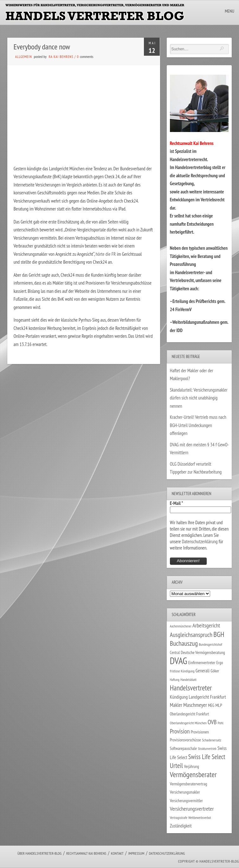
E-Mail (177, 503)
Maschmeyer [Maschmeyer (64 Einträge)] (195, 705)
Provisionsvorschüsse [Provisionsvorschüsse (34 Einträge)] (185, 740)
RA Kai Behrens (61, 57)
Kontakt (117, 853)
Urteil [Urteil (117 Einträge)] (176, 765)
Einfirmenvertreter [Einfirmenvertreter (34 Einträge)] (202, 663)
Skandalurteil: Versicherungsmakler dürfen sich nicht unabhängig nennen (199, 398)
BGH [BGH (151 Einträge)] (219, 634)
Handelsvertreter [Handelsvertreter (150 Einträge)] (191, 688)
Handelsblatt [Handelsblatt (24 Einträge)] (188, 679)
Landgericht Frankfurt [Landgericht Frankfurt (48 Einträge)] (207, 697)
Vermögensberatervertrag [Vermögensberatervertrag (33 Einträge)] (188, 784)
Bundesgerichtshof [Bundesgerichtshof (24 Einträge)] (210, 644)
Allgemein (24, 57)
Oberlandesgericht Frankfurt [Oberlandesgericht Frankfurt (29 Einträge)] (189, 714)
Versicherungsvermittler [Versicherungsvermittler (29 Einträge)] (186, 801)
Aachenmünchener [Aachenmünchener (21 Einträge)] (181, 626)
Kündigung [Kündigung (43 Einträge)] (179, 697)
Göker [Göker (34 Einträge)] (215, 671)
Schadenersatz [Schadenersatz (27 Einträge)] (212, 740)
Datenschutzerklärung (200, 541)
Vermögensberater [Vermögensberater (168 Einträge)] (193, 774)
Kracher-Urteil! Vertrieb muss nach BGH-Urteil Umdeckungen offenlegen (198, 425)
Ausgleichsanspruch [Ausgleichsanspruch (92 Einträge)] (191, 635)
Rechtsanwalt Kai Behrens (86, 853)
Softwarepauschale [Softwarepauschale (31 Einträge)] (183, 748)
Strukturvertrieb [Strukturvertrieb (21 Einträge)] (207, 749)
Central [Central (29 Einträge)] (175, 653)
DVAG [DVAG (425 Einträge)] (179, 661)
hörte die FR (106, 254)
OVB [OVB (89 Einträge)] (212, 722)
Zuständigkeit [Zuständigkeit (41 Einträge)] (181, 826)
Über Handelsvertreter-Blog (39, 853)
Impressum (136, 853)
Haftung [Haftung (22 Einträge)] (175, 680)
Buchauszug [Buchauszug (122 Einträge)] (184, 643)
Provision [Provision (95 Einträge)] (180, 731)
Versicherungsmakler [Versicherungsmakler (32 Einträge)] (185, 792)
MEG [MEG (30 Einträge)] (211, 705)
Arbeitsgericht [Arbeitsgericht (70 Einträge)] (206, 625)
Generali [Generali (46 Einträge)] (203, 670)
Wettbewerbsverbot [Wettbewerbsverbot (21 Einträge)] (200, 818)
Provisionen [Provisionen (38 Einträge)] (200, 732)
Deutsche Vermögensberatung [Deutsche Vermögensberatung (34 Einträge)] (203, 652)
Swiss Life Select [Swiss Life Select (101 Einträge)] (207, 757)
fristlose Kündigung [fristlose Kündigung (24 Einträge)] (182, 671)
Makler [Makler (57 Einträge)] (176, 705)
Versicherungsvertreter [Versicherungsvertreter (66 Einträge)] (192, 809)
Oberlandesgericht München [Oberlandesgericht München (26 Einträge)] (188, 723)
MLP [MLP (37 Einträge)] (219, 705)
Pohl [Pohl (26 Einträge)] (221, 723)
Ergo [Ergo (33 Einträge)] (220, 663)
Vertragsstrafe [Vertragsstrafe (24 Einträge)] (179, 818)
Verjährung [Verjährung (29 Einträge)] (191, 767)
